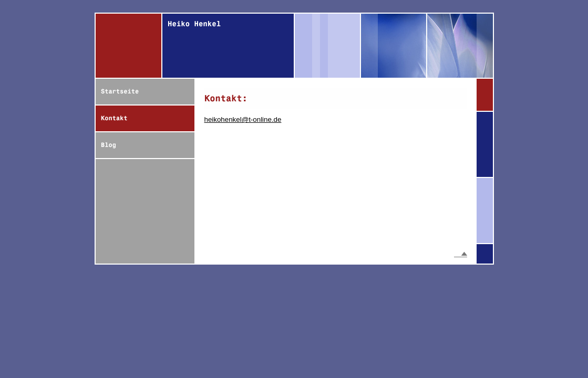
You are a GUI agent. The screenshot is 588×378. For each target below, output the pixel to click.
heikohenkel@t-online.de (243, 119)
